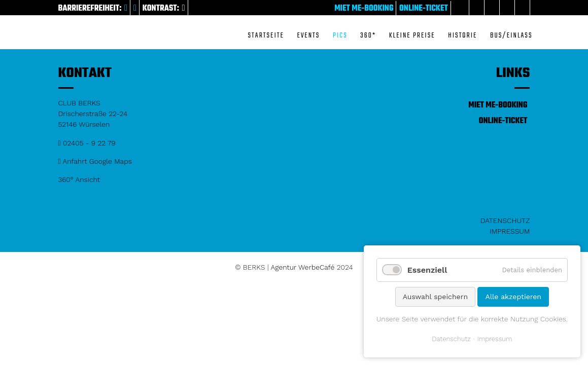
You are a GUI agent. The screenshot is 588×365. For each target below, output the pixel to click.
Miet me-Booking (364, 9)
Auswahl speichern (435, 297)
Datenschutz (505, 221)
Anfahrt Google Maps (95, 161)
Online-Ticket (424, 9)
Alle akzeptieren (513, 297)
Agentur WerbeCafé (303, 267)
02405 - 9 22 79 (87, 143)
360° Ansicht (79, 179)
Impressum (510, 231)
